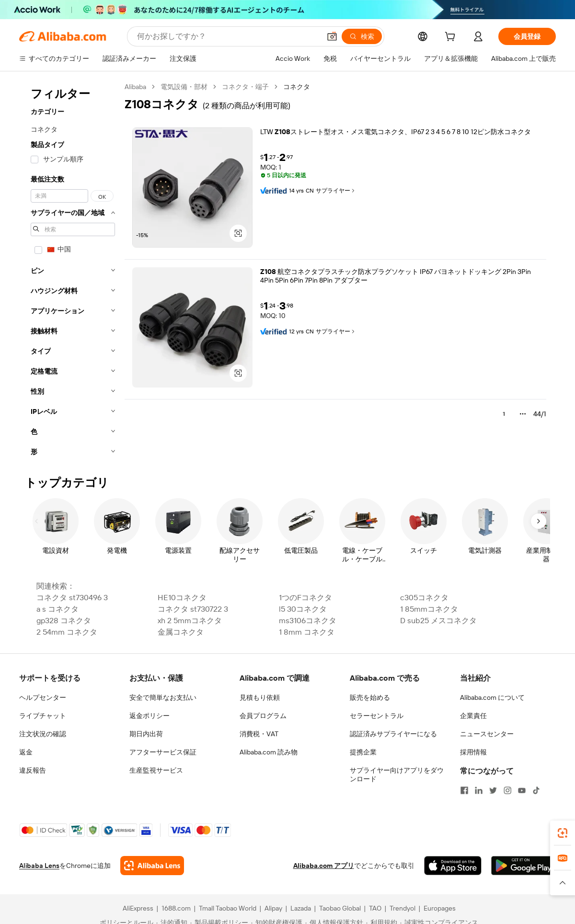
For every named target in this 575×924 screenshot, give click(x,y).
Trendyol (402, 908)
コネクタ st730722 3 (193, 609)
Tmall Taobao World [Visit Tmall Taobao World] (228, 908)
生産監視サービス (156, 770)
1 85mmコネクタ (429, 609)
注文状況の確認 (43, 734)
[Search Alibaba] (228, 36)
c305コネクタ (424, 598)
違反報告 (33, 770)
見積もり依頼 (260, 697)
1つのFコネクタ (305, 598)
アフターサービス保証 (163, 752)
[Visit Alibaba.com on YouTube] (522, 790)
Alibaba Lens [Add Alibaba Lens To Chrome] (39, 866)
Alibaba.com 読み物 (269, 752)
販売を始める (370, 697)
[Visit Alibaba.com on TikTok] (536, 790)
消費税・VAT (259, 734)
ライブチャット (43, 716)
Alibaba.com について (492, 697)
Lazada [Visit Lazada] (301, 908)
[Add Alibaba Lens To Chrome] (152, 866)
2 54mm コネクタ (67, 632)
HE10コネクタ (182, 598)
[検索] (362, 36)
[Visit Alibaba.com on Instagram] (507, 790)
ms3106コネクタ (308, 621)
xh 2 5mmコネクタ (190, 621)
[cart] (452, 38)
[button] (332, 36)
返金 (26, 752)
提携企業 (363, 752)
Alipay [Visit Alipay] (273, 908)
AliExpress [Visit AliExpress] (138, 908)
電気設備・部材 (184, 87)
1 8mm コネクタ (307, 632)
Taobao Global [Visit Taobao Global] (340, 908)
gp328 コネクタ (64, 621)
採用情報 (473, 752)
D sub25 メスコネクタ (438, 621)
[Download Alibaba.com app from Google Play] (523, 866)
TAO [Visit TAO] (375, 908)
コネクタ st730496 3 (72, 598)
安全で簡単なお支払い (163, 697)
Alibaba (135, 87)
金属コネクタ (181, 632)
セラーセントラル (377, 716)
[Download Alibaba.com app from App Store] (453, 866)
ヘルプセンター (43, 697)
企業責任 (473, 716)
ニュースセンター (487, 734)
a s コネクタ (57, 609)
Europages (440, 908)
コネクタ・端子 (245, 87)
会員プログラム (263, 716)
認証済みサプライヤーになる (393, 734)
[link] (563, 833)
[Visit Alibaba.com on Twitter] (493, 790)
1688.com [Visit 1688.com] (176, 908)
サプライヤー (336, 191)
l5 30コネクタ (303, 609)
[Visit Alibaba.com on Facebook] (464, 790)
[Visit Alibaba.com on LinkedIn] (479, 790)
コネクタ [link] (297, 87)
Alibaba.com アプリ (324, 866)
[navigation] (73, 272)
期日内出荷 (146, 734)
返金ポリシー (149, 716)
